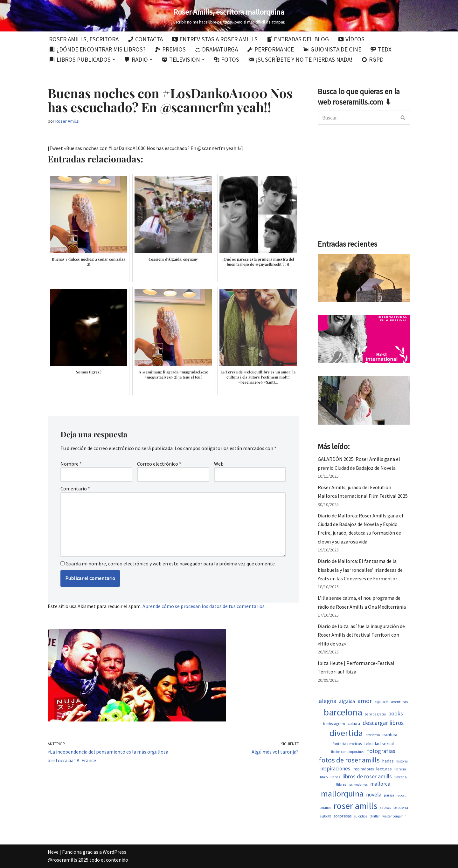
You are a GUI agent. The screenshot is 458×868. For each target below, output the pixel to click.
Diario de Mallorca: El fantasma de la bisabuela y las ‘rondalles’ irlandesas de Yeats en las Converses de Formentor (360, 570)
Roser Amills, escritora (84, 39)
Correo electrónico (159, 464)
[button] (114, 59)
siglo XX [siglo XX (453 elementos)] (326, 816)
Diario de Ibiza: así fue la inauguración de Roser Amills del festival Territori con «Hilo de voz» (361, 635)
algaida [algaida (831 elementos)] (347, 701)
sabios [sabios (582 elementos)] (385, 807)
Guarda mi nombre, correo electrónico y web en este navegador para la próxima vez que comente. (171, 564)
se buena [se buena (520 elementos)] (401, 807)
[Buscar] (357, 118)
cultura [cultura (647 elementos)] (354, 723)
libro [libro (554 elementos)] (324, 777)
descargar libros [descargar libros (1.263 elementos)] (383, 723)
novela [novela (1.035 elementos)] (374, 795)
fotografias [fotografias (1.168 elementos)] (381, 751)
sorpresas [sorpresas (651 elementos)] (343, 816)
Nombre (71, 464)
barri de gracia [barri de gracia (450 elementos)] (375, 714)
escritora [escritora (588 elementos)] (390, 735)
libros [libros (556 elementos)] (335, 777)
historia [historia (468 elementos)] (402, 761)
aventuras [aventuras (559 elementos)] (399, 702)
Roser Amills (67, 121)
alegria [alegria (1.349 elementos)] (328, 701)
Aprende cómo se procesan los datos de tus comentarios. (204, 606)
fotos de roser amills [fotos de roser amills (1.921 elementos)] (349, 760)
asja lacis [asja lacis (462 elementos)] (381, 702)
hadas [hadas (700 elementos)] (388, 761)
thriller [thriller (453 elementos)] (375, 816)
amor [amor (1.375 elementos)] (365, 701)
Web (219, 464)
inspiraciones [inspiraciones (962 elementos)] (335, 769)
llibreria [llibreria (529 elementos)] (401, 777)
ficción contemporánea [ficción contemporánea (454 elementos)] (348, 752)
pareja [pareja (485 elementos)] (389, 795)
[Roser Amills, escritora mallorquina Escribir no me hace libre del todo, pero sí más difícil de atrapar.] (229, 16)
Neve (53, 852)
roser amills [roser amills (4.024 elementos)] (355, 806)
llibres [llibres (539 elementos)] (341, 784)
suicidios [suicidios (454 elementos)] (361, 816)
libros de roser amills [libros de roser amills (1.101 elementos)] (367, 776)
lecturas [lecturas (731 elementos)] (384, 769)
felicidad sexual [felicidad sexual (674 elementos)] (379, 743)
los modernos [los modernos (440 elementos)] (358, 785)
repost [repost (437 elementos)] (401, 795)
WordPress (114, 852)
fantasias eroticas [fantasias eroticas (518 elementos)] (347, 744)
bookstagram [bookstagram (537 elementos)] (334, 724)
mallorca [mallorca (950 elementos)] (380, 784)
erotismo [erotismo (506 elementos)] (373, 735)
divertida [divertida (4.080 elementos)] (346, 733)
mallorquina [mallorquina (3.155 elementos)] (342, 793)
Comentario (75, 489)
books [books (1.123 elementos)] (396, 713)
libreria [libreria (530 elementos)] (400, 769)
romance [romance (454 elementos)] (325, 808)
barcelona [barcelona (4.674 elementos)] (343, 712)
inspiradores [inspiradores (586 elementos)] (363, 769)
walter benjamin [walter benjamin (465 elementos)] (394, 816)
